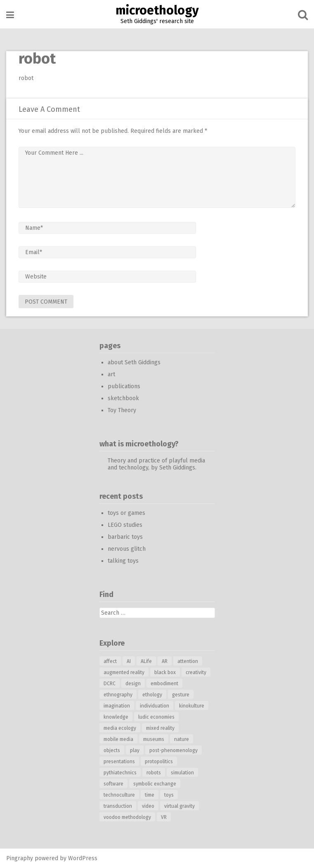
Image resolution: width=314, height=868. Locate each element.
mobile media (118, 739)
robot (26, 78)
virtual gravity (179, 806)
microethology (157, 10)
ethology (152, 695)
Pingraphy (20, 858)
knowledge (116, 717)
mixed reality (160, 728)
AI (129, 661)
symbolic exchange (155, 784)
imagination (117, 706)
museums (154, 739)
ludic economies (156, 717)
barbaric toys (125, 537)
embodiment (164, 684)
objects (112, 750)
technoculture (119, 795)
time (150, 795)
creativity (196, 672)
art (111, 374)
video (148, 806)
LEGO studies (125, 525)
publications (124, 386)
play (135, 750)
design (133, 684)
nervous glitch (127, 549)
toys (169, 795)
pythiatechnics (120, 773)
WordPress (83, 858)
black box (165, 672)
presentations (119, 762)
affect (110, 661)
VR (164, 817)
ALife (146, 661)
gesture (181, 695)
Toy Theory (122, 410)
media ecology (120, 728)
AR (165, 661)
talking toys (123, 561)
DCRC (110, 684)
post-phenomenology (174, 750)
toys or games (126, 513)
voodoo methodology (127, 817)
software (113, 784)
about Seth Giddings (134, 362)
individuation (155, 706)
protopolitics (159, 762)
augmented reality (124, 672)
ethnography (118, 695)
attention (188, 661)
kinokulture (192, 706)
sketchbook (123, 398)
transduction (118, 806)
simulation (182, 773)
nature (182, 739)
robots (154, 773)
